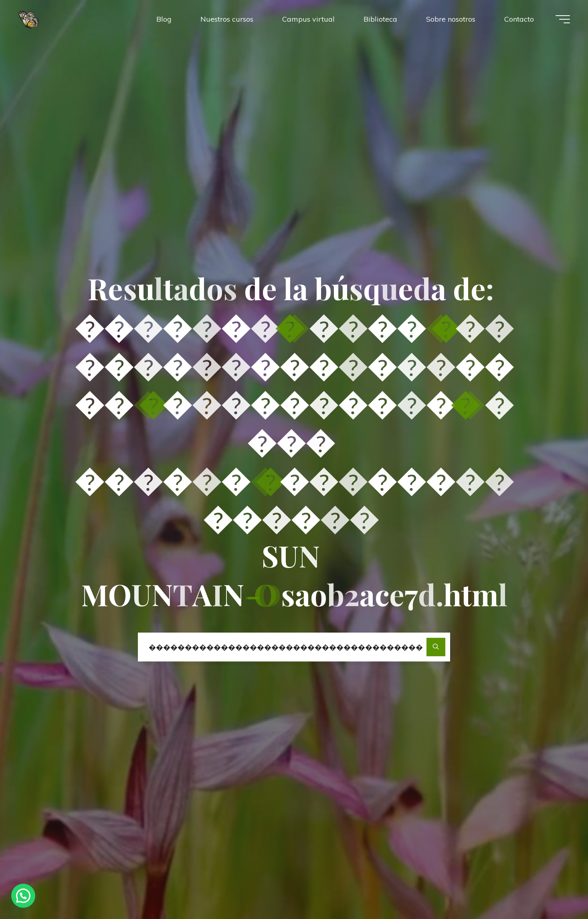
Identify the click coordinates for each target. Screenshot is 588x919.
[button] (23, 896)
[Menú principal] (563, 19)
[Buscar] (436, 647)
